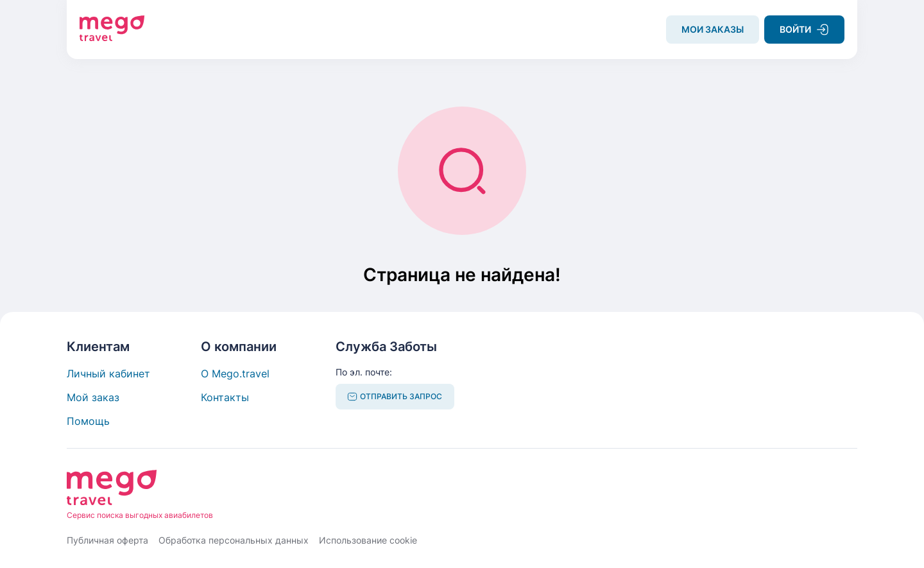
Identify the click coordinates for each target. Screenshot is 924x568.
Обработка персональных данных (234, 540)
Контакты (225, 397)
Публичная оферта (107, 540)
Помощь (88, 421)
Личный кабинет (108, 374)
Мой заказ (93, 397)
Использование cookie (368, 540)
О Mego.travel (235, 374)
